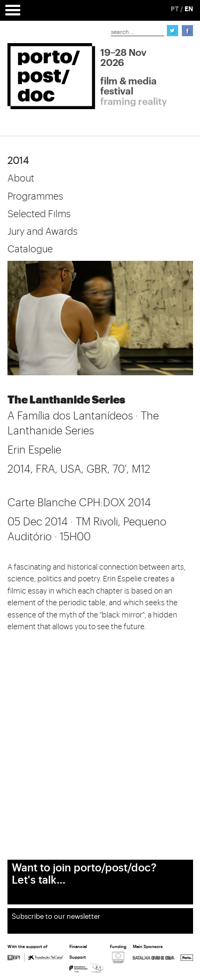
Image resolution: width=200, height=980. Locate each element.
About (21, 178)
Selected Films (39, 214)
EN (189, 9)
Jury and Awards (42, 232)
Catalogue (30, 249)
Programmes (35, 196)
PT (175, 9)
